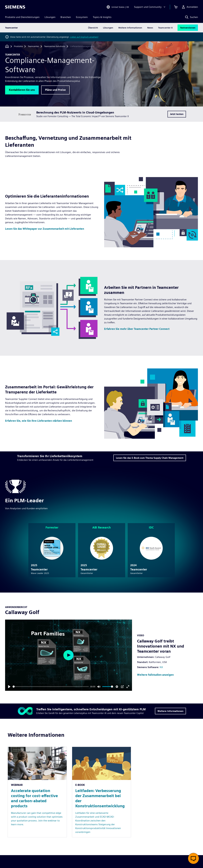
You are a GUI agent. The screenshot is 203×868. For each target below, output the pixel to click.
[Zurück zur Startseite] (7, 46)
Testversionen (188, 28)
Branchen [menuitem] (66, 17)
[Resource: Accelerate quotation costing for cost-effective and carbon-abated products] (37, 792)
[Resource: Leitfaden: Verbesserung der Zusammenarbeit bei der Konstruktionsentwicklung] (102, 792)
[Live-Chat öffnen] (193, 858)
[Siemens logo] (15, 7)
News (150, 28)
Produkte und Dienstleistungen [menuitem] (22, 17)
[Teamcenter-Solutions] (55, 46)
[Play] (9, 687)
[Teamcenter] (33, 46)
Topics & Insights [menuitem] (102, 17)
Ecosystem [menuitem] (82, 17)
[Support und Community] (150, 7)
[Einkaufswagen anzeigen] (176, 7)
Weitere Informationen (130, 28)
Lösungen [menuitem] (50, 17)
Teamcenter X (165, 28)
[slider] (51, 687)
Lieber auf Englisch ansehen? (84, 37)
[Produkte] (18, 46)
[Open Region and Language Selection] (118, 7)
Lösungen (108, 28)
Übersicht (93, 28)
